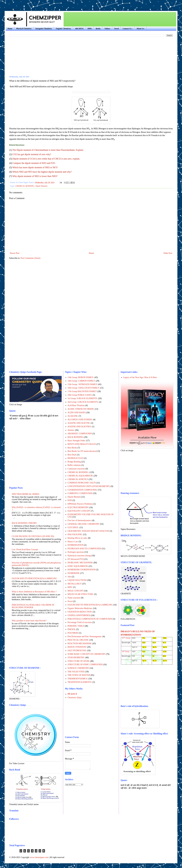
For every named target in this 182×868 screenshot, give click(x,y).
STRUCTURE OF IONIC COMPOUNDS (85, 665)
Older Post (168, 253)
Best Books (72, 448)
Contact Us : (128, 29)
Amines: (71, 430)
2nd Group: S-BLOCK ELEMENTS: (83, 402)
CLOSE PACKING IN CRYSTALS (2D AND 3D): (33, 536)
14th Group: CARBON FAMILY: (81, 381)
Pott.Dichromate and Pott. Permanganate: (85, 636)
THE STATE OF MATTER (79, 675)
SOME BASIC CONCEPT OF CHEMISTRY (86, 654)
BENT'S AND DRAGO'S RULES (82, 444)
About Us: (140, 29)
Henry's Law (73, 542)
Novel (117, 29)
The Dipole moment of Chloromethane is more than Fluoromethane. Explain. (48, 150)
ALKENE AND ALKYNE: (79, 423)
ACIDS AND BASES (77, 413)
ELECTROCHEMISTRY (78, 507)
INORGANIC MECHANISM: (80, 563)
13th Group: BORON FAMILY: (81, 377)
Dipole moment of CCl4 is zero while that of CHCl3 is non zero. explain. (46, 159)
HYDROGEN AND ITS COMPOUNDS (84, 549)
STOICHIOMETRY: (76, 657)
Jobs (69, 577)
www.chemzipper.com (39, 857)
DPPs (90, 29)
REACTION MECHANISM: (80, 643)
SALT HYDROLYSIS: (77, 650)
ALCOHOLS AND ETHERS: (80, 420)
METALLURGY (75, 584)
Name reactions (74, 598)
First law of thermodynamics (79, 520)
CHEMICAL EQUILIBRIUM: (80, 476)
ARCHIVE (79, 29)
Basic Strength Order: (77, 441)
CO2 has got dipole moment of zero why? (32, 154)
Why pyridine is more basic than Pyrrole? (29, 621)
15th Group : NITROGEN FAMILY (82, 384)
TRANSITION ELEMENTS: (80, 682)
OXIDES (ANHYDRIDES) (79, 615)
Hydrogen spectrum (76, 552)
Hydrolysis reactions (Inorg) (79, 556)
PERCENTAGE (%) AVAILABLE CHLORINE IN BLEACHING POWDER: (33, 606)
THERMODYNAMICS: (78, 679)
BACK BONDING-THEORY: (24, 523)
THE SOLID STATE (76, 672)
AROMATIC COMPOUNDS (80, 434)
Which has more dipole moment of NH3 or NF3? (35, 167)
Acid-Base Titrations (76, 405)
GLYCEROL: (73, 527)
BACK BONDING (75, 437)
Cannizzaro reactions (76, 469)
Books (98, 29)
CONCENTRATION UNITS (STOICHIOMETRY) (89, 486)
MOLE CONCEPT (75, 591)
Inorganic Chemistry (44, 29)
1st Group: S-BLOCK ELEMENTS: (83, 398)
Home (10, 29)
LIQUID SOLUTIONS (77, 580)
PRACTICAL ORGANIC (78, 640)
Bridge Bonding (74, 462)
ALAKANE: (73, 416)
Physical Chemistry (24, 29)
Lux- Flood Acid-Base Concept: (25, 549)
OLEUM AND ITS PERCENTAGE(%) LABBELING (34, 578)
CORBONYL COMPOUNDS (80, 493)
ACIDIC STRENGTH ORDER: (81, 409)
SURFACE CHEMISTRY (78, 668)
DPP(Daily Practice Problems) (80, 504)
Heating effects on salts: (77, 538)
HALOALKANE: (75, 534)
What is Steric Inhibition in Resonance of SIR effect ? (34, 592)
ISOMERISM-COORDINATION (81, 570)
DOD (70, 500)
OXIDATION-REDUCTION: (80, 612)
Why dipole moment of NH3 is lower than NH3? (35, 176)
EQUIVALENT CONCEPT (79, 511)
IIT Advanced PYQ (76, 559)
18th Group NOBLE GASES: (80, 395)
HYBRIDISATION (76, 545)
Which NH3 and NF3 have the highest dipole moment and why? (42, 172)
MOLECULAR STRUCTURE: (81, 594)
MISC (70, 587)
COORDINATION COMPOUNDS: (82, 490)
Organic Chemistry (63, 29)
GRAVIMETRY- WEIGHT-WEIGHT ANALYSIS (88, 531)
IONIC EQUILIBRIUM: (78, 566)
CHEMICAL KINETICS (78, 479)
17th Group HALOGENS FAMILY (82, 391)
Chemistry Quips (75, 697)
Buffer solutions (74, 465)
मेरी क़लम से (72, 694)
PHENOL (72, 629)
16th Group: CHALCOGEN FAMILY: (83, 388)
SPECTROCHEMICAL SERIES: (26, 494)
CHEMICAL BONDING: (25, 186)
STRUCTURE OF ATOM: (79, 661)
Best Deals (72, 455)
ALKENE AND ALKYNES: (79, 427)
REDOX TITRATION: (77, 647)
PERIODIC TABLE (76, 626)
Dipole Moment (41, 186)
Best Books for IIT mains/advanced (82, 451)
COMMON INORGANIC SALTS (82, 483)
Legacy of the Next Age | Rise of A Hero (140, 377)
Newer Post (15, 253)
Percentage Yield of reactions (80, 622)
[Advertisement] (32, 3)
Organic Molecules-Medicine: (80, 608)
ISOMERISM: (74, 573)
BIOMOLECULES (76, 458)
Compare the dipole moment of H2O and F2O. (34, 163)
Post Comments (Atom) (30, 258)
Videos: (107, 29)
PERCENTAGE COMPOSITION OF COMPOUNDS (90, 619)
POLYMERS (73, 633)
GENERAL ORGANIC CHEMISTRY (83, 524)
